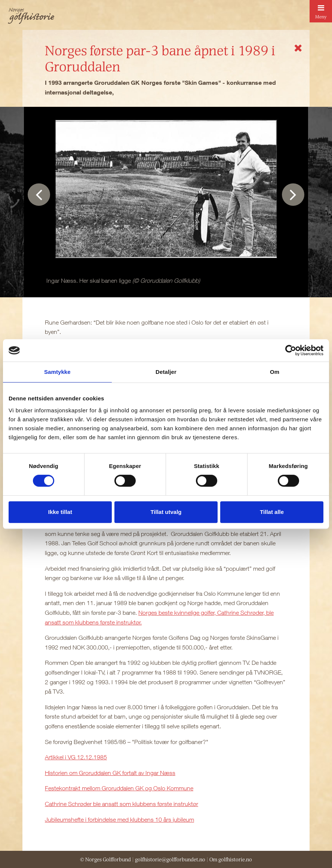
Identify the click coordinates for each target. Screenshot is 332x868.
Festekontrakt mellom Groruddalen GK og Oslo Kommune (119, 788)
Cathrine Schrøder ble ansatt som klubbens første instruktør (122, 804)
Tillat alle (272, 512)
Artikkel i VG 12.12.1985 (76, 757)
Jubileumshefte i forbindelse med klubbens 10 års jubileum (119, 819)
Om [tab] (275, 372)
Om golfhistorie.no (231, 859)
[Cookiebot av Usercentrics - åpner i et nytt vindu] (291, 350)
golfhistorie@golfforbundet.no (170, 859)
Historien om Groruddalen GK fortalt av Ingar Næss (110, 773)
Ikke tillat (60, 512)
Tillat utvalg (166, 512)
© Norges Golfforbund (105, 859)
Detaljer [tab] (166, 372)
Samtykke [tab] (57, 372)
